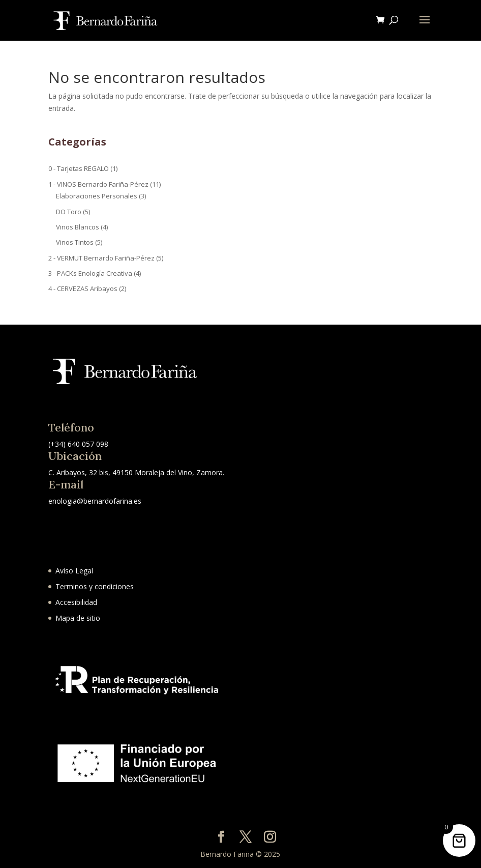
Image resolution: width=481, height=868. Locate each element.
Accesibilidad (76, 602)
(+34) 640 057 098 (78, 444)
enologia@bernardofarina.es (95, 501)
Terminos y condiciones (95, 586)
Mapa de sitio (78, 618)
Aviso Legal (74, 571)
